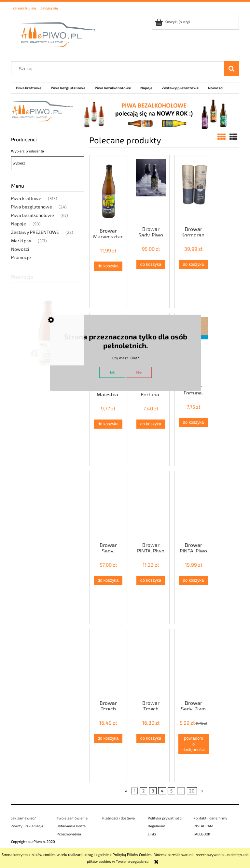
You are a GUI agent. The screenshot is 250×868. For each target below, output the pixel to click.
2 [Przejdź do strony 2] (144, 791)
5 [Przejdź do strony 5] (171, 791)
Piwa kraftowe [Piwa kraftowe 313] (26, 198)
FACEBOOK (202, 834)
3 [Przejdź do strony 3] (153, 791)
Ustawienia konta (71, 826)
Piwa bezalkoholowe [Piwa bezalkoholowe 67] (33, 215)
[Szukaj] (231, 69)
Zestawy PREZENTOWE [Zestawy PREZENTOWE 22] (35, 232)
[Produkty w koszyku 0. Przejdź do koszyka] (173, 22)
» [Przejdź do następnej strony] (202, 791)
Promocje (21, 257)
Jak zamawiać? (23, 818)
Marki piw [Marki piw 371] (21, 241)
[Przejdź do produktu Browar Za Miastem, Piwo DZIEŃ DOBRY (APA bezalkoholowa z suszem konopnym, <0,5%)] (48, 349)
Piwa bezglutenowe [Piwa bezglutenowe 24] (32, 207)
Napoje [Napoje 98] (19, 224)
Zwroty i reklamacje (27, 826)
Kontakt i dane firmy (210, 818)
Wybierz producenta (28, 151)
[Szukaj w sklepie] (119, 69)
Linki (152, 834)
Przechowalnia (69, 834)
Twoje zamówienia (72, 818)
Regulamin (157, 826)
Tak (112, 372)
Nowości (20, 249)
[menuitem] (28, 88)
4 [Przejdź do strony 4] (162, 791)
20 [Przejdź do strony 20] (192, 791)
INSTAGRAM (203, 826)
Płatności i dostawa (118, 818)
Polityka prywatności (165, 818)
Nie (139, 372)
